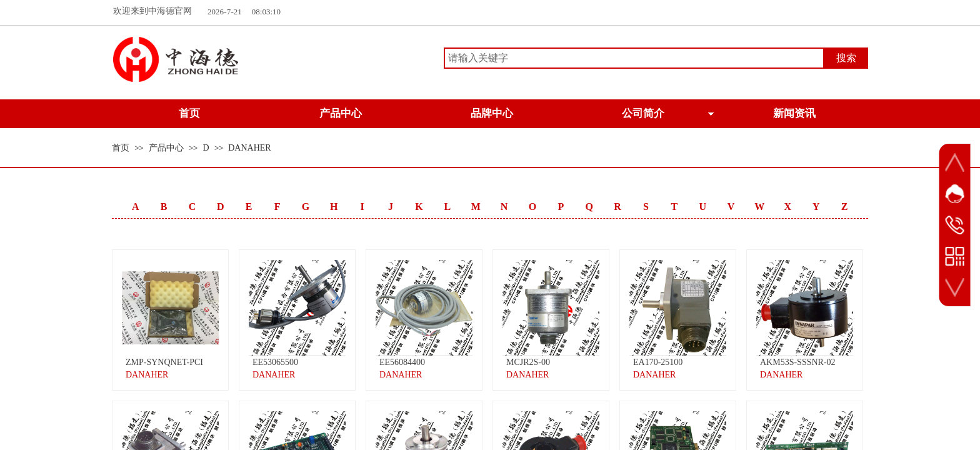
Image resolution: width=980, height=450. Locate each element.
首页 (121, 148)
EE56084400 (402, 362)
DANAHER (249, 148)
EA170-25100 (658, 362)
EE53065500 (275, 362)
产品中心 (166, 148)
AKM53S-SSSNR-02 (798, 362)
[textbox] (634, 58)
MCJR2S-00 (528, 362)
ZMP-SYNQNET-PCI (164, 362)
